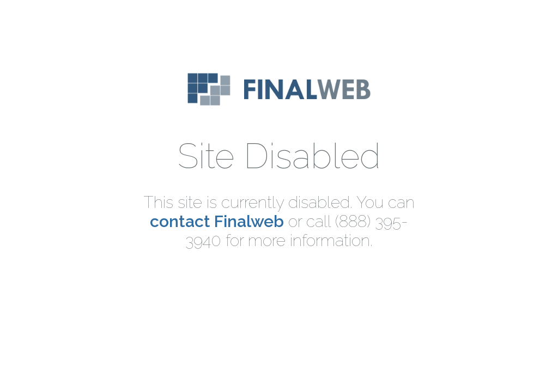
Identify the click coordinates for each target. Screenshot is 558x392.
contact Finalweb (217, 221)
